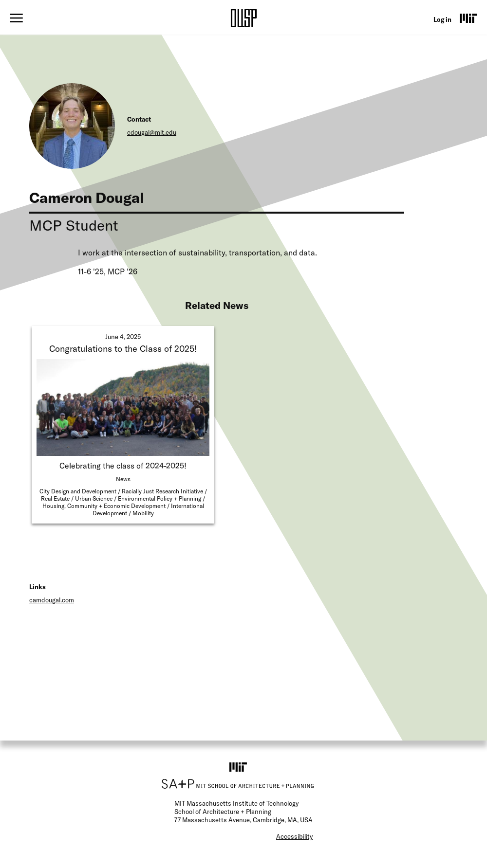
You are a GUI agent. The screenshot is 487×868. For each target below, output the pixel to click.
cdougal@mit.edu (152, 132)
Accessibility (294, 836)
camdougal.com (52, 600)
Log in (442, 19)
